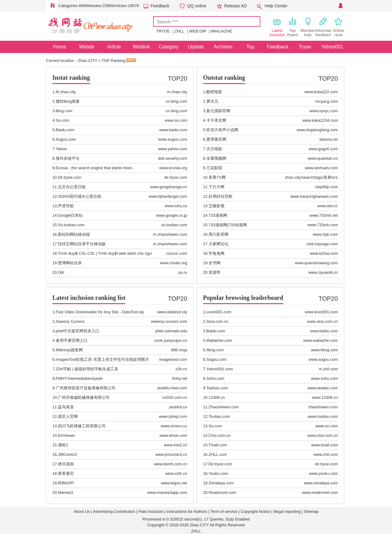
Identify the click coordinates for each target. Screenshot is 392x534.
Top (251, 47)
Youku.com (218, 473)
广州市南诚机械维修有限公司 (84, 397)
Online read (338, 27)
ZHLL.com (218, 454)
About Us (82, 511)
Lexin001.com (219, 312)
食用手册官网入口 (72, 340)
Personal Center (340, 6)
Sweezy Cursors (70, 321)
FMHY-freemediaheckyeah (79, 378)
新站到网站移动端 (74, 234)
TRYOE (163, 31)
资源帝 (215, 272)
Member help (308, 27)
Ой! (61, 272)
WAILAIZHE (222, 31)
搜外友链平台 (68, 158)
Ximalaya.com (221, 483)
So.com (62, 120)
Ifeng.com (215, 350)
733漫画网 (218, 215)
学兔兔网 (217, 253)
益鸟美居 (66, 407)
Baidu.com (65, 130)
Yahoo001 (332, 47)
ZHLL (179, 31)
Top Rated (293, 27)
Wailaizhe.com (219, 340)
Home (52, 6)
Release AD (236, 6)
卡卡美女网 (216, 120)
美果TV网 (217, 177)
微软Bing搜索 (68, 101)
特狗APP (66, 483)
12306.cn (217, 397)
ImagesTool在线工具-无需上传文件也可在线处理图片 (102, 359)
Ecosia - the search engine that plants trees (94, 168)
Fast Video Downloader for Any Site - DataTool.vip (100, 312)
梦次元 (212, 101)
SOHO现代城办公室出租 (80, 196)
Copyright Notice (255, 511)
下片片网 (217, 187)
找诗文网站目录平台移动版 (82, 244)
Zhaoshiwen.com (224, 407)
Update (196, 47)
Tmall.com (218, 445)
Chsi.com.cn (220, 435)
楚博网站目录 (70, 263)
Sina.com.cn (217, 321)
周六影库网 (219, 234)
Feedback (160, 6)
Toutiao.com (219, 416)
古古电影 (214, 149)
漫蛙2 (63, 445)
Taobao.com (217, 388)
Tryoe (305, 47)
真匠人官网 (68, 416)
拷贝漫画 (66, 464)
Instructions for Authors (187, 511)
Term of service (224, 511)
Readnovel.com (222, 492)
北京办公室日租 (72, 187)
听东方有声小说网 (222, 130)
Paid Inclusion (151, 511)
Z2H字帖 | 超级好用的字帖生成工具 (87, 369)
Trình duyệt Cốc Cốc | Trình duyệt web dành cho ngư (105, 253)
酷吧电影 (214, 92)
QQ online (197, 6)
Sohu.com (215, 378)
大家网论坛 (219, 244)
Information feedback (323, 27)
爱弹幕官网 (216, 139)
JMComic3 (67, 454)
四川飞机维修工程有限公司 (82, 426)
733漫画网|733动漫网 (228, 225)
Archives (223, 47)
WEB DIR (198, 31)
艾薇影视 (217, 206)
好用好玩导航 (221, 196)
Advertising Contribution (114, 511)
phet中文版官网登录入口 (77, 331)
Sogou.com (66, 139)
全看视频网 (216, 158)
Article (114, 47)
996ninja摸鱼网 (69, 350)
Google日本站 (70, 215)
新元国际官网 (218, 111)
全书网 (215, 263)
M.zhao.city (66, 92)
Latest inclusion (277, 27)
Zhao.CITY (88, 61)
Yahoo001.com (220, 369)
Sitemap (311, 511)
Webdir (87, 47)
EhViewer (66, 435)
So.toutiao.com (71, 225)
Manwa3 (65, 492)
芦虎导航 (66, 206)
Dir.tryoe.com (70, 177)
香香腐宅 (66, 473)
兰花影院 (214, 168)
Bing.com (64, 111)
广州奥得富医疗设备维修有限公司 (86, 388)
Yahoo (61, 149)
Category (169, 47)
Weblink (141, 47)
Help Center (276, 6)
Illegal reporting (287, 511)
